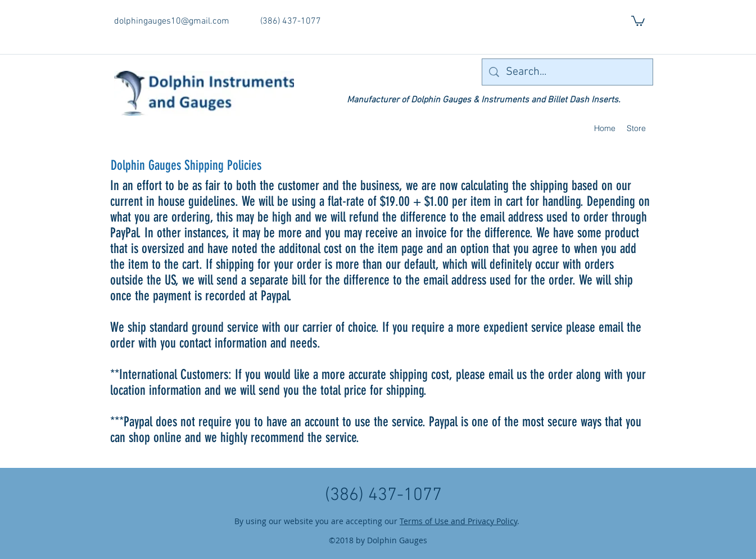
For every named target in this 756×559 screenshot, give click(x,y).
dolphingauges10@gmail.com (172, 21)
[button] (638, 20)
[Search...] (567, 72)
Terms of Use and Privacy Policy (458, 521)
